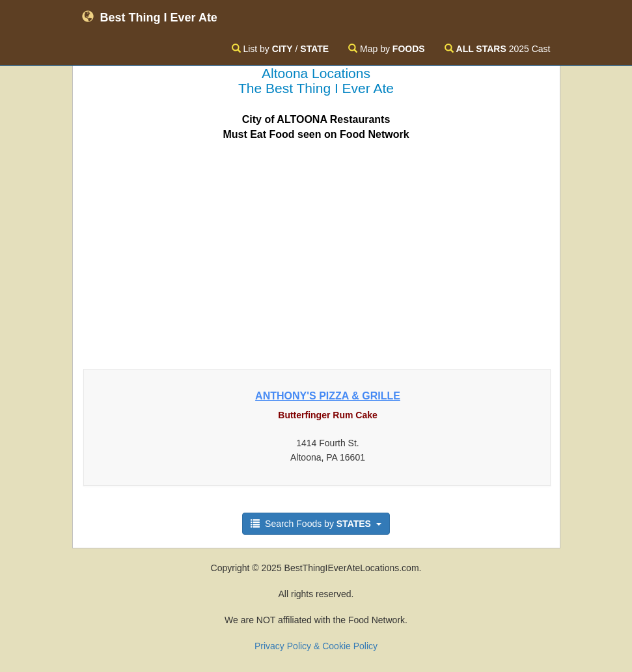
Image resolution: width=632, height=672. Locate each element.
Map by (386, 49)
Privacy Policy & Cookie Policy (316, 646)
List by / (281, 49)
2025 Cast (498, 49)
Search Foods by (316, 524)
